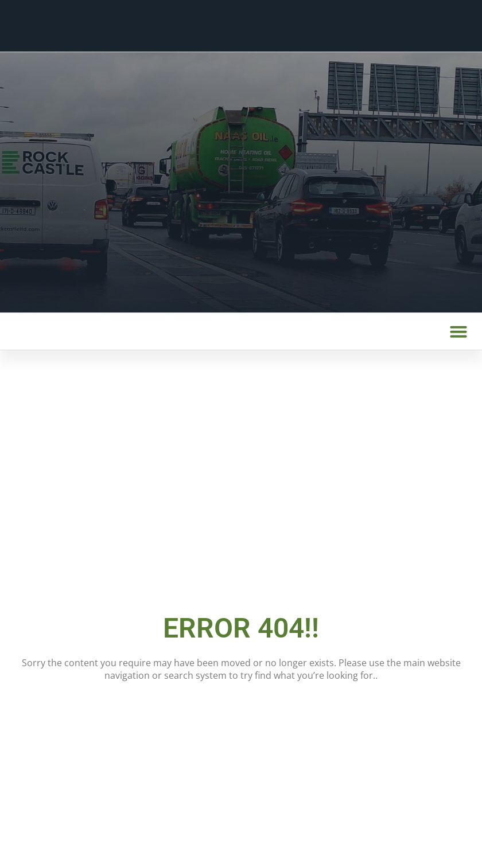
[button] (458, 331)
